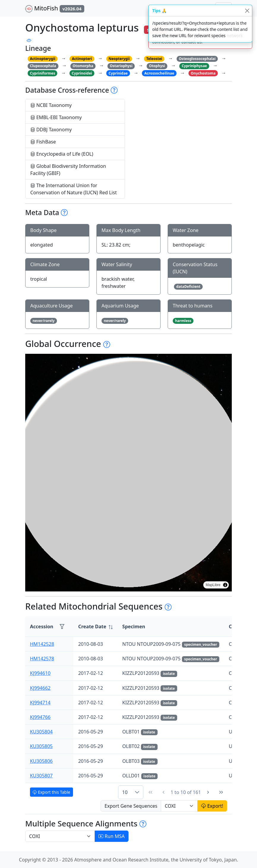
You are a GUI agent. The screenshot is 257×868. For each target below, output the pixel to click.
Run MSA (112, 836)
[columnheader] (95, 627)
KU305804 (41, 732)
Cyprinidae (118, 73)
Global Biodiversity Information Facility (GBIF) (68, 170)
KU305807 (41, 776)
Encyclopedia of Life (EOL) (62, 154)
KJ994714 (40, 703)
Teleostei (154, 59)
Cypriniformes (43, 73)
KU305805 (41, 746)
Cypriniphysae (194, 66)
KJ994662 (40, 688)
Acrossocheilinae (159, 73)
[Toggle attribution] (225, 585)
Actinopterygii (43, 59)
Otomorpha (83, 66)
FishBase (43, 142)
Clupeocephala (43, 66)
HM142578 (42, 659)
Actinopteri (82, 59)
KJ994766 (40, 717)
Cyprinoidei (82, 73)
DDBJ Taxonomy (51, 130)
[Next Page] (208, 792)
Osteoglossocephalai (197, 59)
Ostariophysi (121, 66)
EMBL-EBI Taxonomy (56, 117)
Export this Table (51, 792)
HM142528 (42, 644)
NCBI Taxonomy (51, 105)
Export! (212, 806)
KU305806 (41, 761)
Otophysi (157, 66)
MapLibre (213, 585)
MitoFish (55, 8)
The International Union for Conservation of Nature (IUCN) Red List (73, 189)
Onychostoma (203, 73)
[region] (128, 473)
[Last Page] (221, 792)
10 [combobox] (125, 792)
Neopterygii (119, 59)
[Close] (247, 11)
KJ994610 (40, 673)
